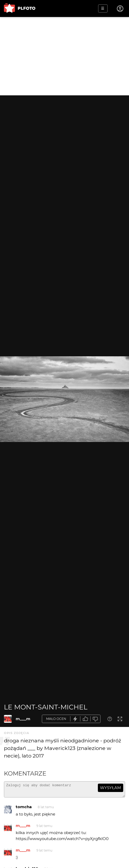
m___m (23, 719)
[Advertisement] (64, 56)
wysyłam (110, 788)
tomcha (24, 809)
